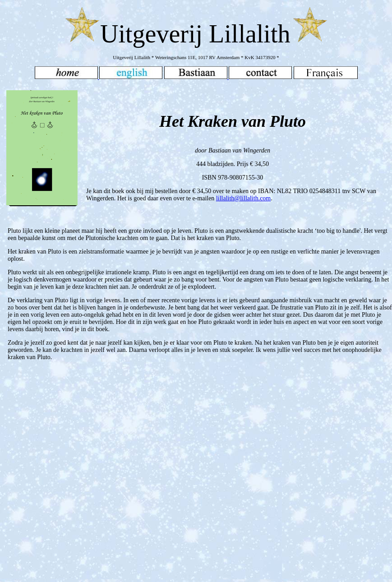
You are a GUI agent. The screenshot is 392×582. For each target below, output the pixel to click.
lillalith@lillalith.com (243, 198)
